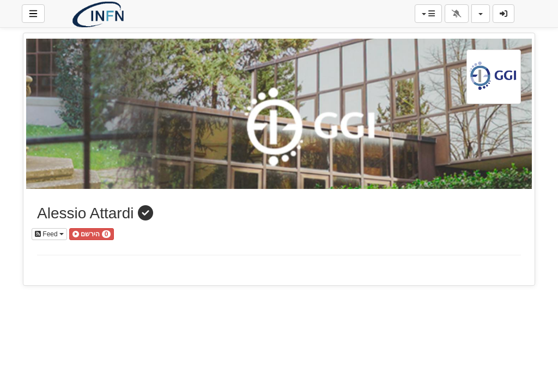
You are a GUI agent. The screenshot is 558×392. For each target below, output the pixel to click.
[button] (92, 234)
